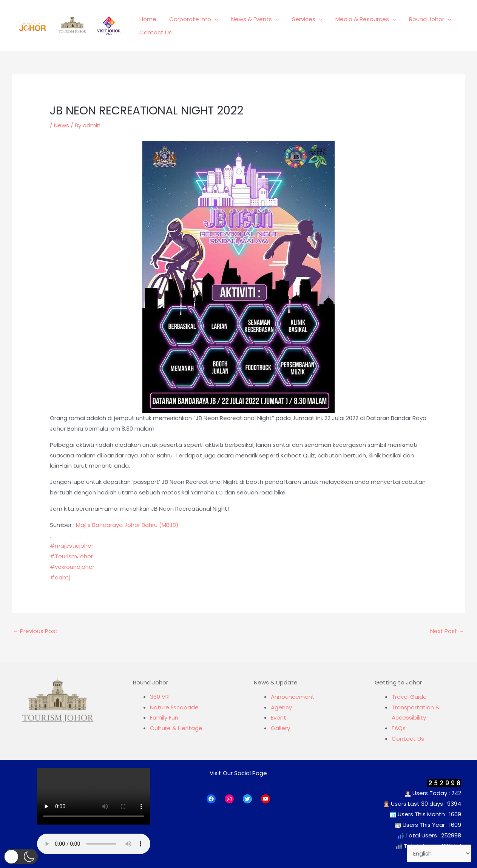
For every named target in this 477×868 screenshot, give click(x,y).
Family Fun (164, 717)
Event (279, 717)
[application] (212, 21)
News (62, 125)
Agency (281, 707)
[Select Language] (439, 854)
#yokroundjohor (72, 567)
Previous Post (35, 631)
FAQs (399, 728)
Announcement (293, 697)
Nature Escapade (174, 707)
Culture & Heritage (176, 728)
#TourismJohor (71, 556)
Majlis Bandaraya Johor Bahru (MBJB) (127, 525)
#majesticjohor (72, 546)
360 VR (159, 697)
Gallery (280, 728)
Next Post (447, 631)
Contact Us (408, 739)
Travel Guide (409, 697)
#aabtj (60, 577)
